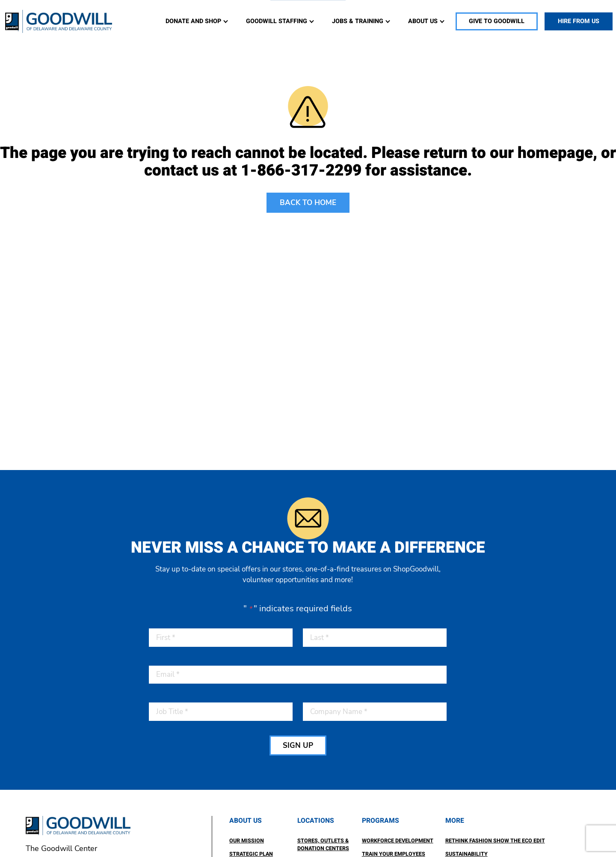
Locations (316, 821)
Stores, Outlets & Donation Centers (323, 845)
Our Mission (247, 841)
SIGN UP (298, 745)
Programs (381, 821)
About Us (246, 821)
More (455, 821)
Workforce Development (398, 841)
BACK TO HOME (308, 203)
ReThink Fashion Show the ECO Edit (495, 841)
